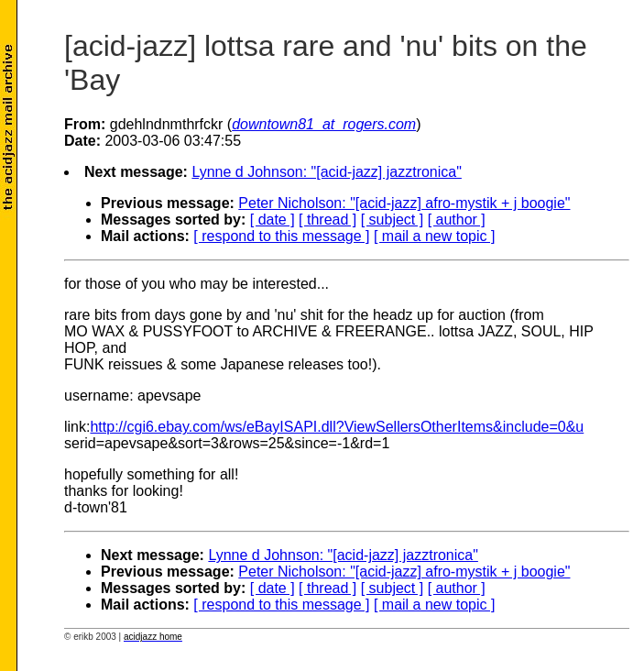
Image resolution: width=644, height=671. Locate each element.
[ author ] (457, 220)
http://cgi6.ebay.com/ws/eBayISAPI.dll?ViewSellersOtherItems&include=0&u (337, 427)
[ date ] (273, 220)
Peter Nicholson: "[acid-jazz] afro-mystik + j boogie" (404, 203)
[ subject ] (392, 220)
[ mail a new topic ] (435, 236)
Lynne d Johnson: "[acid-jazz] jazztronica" (326, 172)
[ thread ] (327, 220)
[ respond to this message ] (281, 236)
